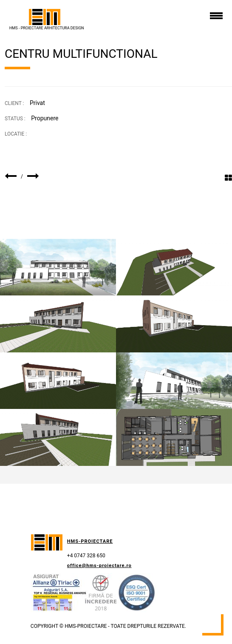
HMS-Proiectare (90, 541)
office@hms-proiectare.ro (99, 566)
